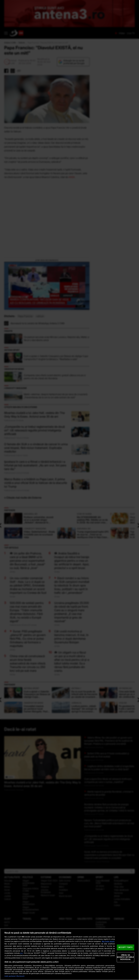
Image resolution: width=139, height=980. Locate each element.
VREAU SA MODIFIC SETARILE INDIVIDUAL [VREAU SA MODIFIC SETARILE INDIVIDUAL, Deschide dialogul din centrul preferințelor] (125, 957)
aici (22, 953)
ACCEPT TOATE (126, 947)
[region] (69, 954)
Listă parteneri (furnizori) (14, 976)
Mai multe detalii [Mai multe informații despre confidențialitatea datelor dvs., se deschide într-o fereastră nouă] (108, 941)
